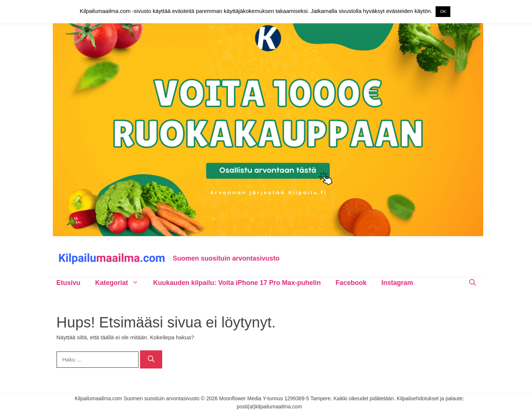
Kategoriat (121, 283)
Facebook (351, 283)
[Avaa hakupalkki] (473, 283)
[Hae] (151, 359)
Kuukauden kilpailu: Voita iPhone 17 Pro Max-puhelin (237, 283)
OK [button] (443, 11)
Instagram (397, 283)
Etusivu (69, 283)
